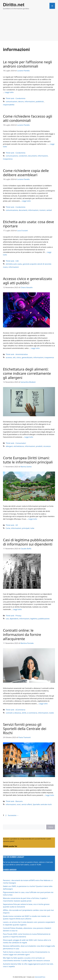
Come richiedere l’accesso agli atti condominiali (28, 118)
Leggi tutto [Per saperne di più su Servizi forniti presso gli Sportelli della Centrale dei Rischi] (50, 795)
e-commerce (32, 713)
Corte (8, 528)
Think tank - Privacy (13, 616)
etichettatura (19, 446)
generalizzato (27, 357)
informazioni (30, 101)
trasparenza (8, 159)
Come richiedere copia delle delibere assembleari (26, 173)
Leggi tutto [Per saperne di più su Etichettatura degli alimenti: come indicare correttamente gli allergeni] (29, 437)
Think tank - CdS (12, 261)
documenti (32, 156)
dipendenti (14, 619)
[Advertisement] (29, 27)
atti (14, 357)
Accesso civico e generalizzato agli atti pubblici (28, 281)
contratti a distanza (13, 713)
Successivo (13, 815)
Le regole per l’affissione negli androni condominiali (27, 64)
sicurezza (47, 446)
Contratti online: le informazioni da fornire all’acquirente (22, 635)
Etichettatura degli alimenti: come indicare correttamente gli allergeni (27, 373)
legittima (34, 619)
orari (19, 804)
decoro (21, 101)
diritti (24, 713)
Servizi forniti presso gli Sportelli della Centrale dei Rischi (25, 729)
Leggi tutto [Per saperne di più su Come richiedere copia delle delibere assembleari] (26, 201)
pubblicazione (44, 619)
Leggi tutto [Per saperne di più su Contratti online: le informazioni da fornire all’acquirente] (43, 704)
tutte (32, 528)
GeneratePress (40, 977)
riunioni (42, 210)
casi (7, 619)
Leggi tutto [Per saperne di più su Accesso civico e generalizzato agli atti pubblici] (35, 348)
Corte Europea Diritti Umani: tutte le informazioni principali (28, 460)
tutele (51, 713)
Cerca (51, 827)
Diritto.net (14, 5)
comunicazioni (11, 101)
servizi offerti (27, 804)
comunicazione (12, 156)
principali (26, 528)
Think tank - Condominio (16, 98)
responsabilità (9, 105)
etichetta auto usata (14, 264)
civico (19, 357)
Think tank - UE (12, 525)
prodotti (39, 446)
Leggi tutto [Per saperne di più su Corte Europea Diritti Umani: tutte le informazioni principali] (33, 519)
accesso (9, 357)
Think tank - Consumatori (16, 443)
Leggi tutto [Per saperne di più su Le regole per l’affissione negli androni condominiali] (9, 92)
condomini (23, 156)
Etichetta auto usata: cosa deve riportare (28, 224)
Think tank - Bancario (14, 801)
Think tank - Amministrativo (17, 354)
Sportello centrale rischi (42, 804)
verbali (49, 210)
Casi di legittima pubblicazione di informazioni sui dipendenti (28, 542)
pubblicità (40, 101)
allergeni (9, 446)
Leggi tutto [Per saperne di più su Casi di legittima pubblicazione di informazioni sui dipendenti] (17, 609)
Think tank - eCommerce (15, 710)
